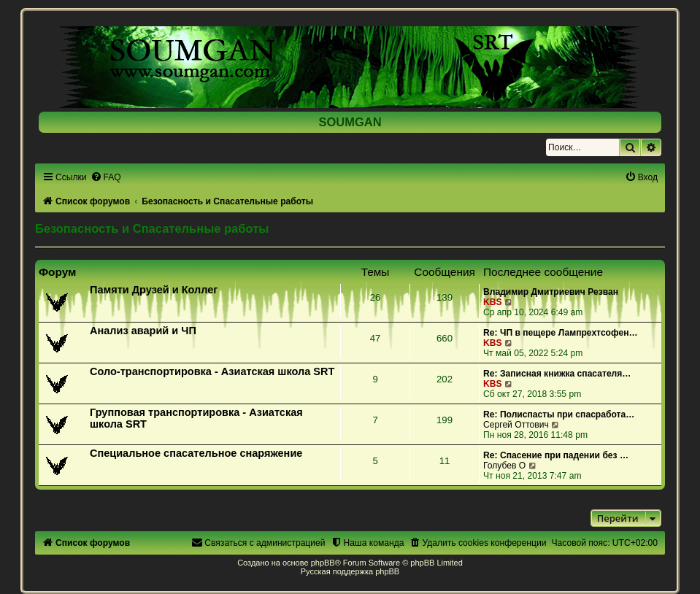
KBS (493, 302)
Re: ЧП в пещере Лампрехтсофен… (561, 333)
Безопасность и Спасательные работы (152, 228)
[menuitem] (106, 177)
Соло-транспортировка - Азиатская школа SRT (212, 371)
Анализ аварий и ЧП (143, 331)
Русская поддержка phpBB (350, 571)
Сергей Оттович (516, 425)
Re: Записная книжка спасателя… (557, 374)
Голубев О (504, 466)
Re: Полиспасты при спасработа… (559, 414)
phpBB (323, 563)
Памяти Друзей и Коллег (154, 290)
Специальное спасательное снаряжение (196, 453)
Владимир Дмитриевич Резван (551, 292)
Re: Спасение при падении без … (556, 455)
